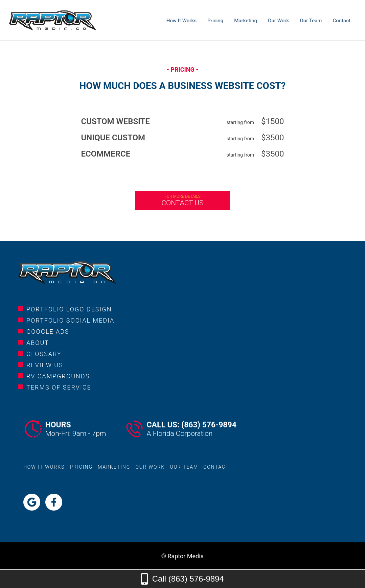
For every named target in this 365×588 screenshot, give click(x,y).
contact (341, 21)
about (38, 343)
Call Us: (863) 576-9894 (191, 425)
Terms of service (59, 387)
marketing (246, 21)
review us (45, 365)
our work (278, 21)
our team (311, 21)
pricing (215, 21)
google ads (48, 332)
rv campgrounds (58, 376)
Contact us (183, 201)
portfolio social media (70, 320)
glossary (44, 354)
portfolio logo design (69, 309)
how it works (181, 21)
